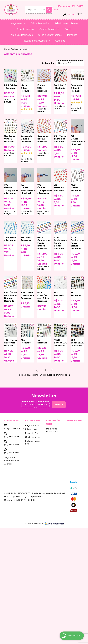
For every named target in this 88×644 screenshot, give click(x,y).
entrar (71, 14)
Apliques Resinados (22, 35)
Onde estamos (33, 437)
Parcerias (72, 35)
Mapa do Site (32, 433)
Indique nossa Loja (32, 442)
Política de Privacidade (52, 430)
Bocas (68, 29)
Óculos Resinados (49, 29)
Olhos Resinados (40, 23)
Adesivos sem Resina (66, 23)
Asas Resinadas (25, 29)
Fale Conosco (32, 429)
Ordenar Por (48, 63)
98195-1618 (12, 437)
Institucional (32, 421)
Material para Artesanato (36, 41)
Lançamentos (18, 23)
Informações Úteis (53, 422)
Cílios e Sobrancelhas (50, 35)
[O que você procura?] (49, 10)
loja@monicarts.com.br (16, 429)
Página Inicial (32, 426)
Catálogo (60, 41)
